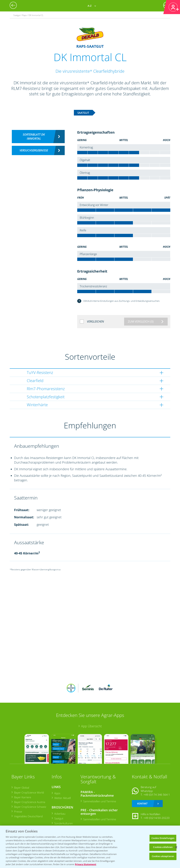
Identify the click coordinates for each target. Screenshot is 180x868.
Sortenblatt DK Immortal (34, 137)
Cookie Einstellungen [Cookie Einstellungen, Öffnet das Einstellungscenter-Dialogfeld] (163, 838)
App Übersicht (91, 726)
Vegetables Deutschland (28, 816)
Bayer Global (21, 788)
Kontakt (142, 803)
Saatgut (59, 818)
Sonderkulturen (63, 823)
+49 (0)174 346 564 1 (157, 795)
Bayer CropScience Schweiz (30, 807)
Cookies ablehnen (163, 847)
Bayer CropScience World (29, 792)
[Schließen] (176, 847)
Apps (57, 793)
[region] (90, 847)
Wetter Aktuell (62, 798)
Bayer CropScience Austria (29, 802)
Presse (18, 811)
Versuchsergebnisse (34, 150)
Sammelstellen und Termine (99, 801)
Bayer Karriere (22, 797)
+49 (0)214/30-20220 (157, 818)
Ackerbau (60, 814)
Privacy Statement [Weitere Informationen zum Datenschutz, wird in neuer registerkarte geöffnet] (86, 864)
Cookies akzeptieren (163, 856)
